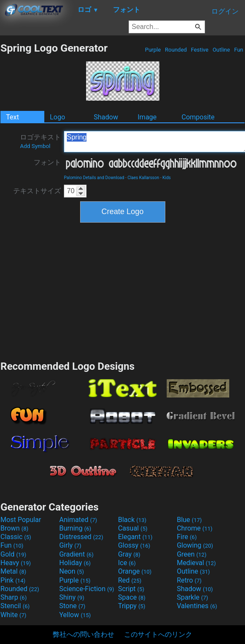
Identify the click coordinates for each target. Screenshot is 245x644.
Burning (75, 528)
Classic (16, 537)
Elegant (135, 537)
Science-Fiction (87, 589)
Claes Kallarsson (143, 178)
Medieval (196, 563)
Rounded (176, 50)
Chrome (195, 528)
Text (12, 117)
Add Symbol (35, 146)
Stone (72, 606)
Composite (198, 117)
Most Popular (21, 520)
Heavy (16, 563)
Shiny (72, 597)
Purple (153, 50)
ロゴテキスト (40, 141)
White (13, 615)
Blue (189, 520)
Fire (187, 537)
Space (132, 597)
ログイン (225, 11)
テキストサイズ (37, 191)
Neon (72, 571)
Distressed (81, 537)
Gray (129, 554)
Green (192, 554)
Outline (221, 50)
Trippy (132, 606)
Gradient (76, 554)
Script (131, 589)
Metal (13, 571)
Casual (133, 528)
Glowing (195, 545)
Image (147, 117)
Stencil (15, 606)
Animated (78, 520)
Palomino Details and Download (94, 178)
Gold (13, 554)
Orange (135, 571)
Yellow (75, 615)
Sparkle (192, 597)
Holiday (75, 563)
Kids (167, 178)
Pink (13, 580)
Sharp (14, 597)
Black (132, 520)
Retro (189, 580)
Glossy (134, 545)
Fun (239, 50)
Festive (200, 50)
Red (130, 580)
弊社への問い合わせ (84, 634)
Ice (127, 563)
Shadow (106, 117)
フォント (47, 162)
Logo (58, 117)
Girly (70, 545)
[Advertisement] (123, 290)
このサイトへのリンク (158, 634)
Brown (14, 528)
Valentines (197, 606)
